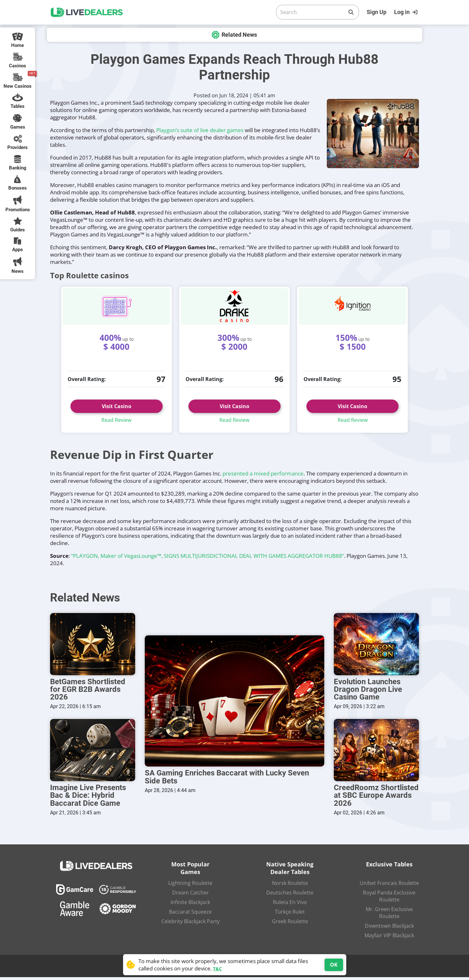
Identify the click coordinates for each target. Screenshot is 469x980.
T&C (217, 969)
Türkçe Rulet (290, 915)
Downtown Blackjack (389, 929)
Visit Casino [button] (234, 406)
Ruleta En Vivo (290, 905)
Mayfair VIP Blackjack (389, 938)
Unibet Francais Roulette (389, 886)
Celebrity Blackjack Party (191, 924)
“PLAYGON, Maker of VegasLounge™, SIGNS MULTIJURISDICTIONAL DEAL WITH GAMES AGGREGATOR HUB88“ (208, 556)
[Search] (312, 12)
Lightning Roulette (190, 886)
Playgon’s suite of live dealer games (200, 130)
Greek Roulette (290, 924)
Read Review (116, 420)
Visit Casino (117, 406)
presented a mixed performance (263, 473)
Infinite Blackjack (190, 905)
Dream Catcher (191, 895)
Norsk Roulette (290, 886)
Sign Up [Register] (377, 12)
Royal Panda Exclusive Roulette (389, 899)
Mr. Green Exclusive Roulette (389, 916)
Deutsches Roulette (290, 895)
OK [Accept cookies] (334, 965)
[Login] (407, 12)
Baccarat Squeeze (190, 915)
